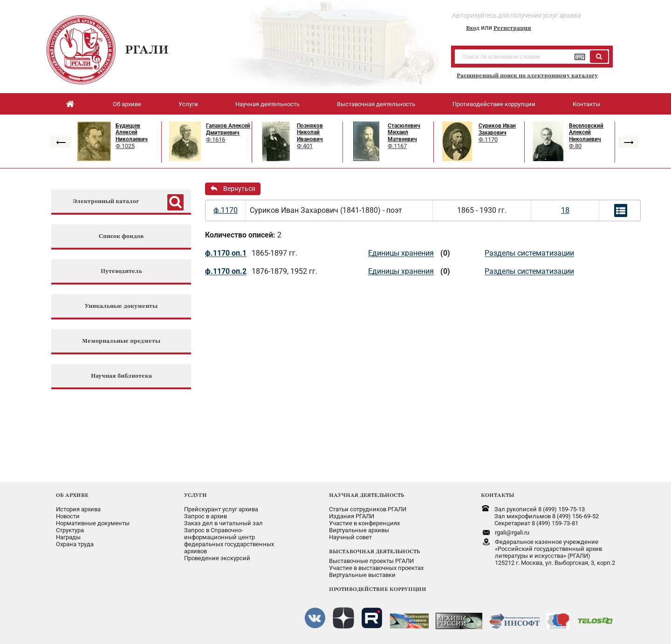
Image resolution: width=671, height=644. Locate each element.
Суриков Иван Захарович (497, 129)
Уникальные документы (121, 306)
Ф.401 (305, 146)
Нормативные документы (93, 523)
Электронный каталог (106, 201)
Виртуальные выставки (362, 575)
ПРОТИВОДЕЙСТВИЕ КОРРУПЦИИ (378, 589)
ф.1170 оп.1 (226, 253)
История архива (78, 509)
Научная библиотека (121, 376)
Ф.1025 (125, 146)
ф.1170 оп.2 (226, 271)
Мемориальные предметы (121, 341)
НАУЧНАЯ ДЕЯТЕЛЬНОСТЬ (366, 495)
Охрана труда (75, 544)
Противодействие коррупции (494, 104)
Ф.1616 (216, 139)
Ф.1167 (397, 146)
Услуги (188, 104)
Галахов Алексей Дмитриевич (228, 129)
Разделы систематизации (529, 253)
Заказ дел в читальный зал (223, 523)
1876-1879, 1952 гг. (284, 271)
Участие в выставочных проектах (376, 568)
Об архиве (127, 104)
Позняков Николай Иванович (310, 132)
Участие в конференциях (364, 523)
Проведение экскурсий (217, 558)
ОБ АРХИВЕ (72, 495)
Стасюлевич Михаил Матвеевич (404, 132)
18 (565, 210)
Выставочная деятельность (376, 104)
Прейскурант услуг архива (221, 509)
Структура (70, 530)
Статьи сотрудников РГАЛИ (368, 509)
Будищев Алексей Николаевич (132, 132)
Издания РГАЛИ (352, 516)
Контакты (586, 104)
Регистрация (512, 28)
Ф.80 (575, 146)
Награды (68, 537)
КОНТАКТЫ (498, 495)
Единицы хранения (401, 253)
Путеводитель (121, 271)
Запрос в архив (205, 516)
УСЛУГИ (195, 495)
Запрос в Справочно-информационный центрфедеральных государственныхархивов (229, 541)
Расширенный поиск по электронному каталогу (527, 75)
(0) (445, 253)
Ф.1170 (488, 139)
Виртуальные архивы (359, 530)
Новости (68, 516)
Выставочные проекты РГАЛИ (371, 561)
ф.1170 (226, 210)
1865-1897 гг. (274, 253)
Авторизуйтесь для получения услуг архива (516, 15)
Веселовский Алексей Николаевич (586, 132)
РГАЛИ (147, 49)
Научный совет (350, 537)
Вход (473, 28)
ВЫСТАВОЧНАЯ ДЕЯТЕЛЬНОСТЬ (374, 551)
